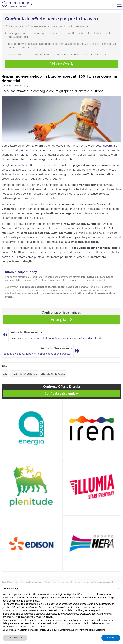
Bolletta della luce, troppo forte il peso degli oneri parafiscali (38, 354)
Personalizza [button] (15, 638)
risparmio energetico (24, 374)
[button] (119, 588)
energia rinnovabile (53, 374)
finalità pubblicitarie (12, 614)
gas (5, 374)
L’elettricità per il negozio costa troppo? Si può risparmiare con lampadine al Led (56, 338)
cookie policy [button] (33, 601)
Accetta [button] (111, 638)
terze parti (50, 604)
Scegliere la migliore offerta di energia (26, 165)
